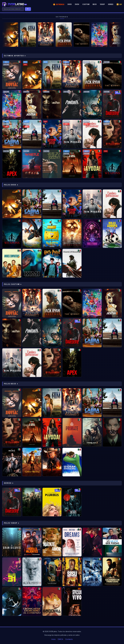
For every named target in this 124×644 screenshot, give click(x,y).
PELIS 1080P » (12, 523)
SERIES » (9, 483)
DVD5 (70, 4)
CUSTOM (86, 4)
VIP (119, 5)
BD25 (95, 4)
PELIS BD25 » (11, 384)
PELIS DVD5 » (11, 185)
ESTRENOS (59, 5)
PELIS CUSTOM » (13, 284)
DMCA (60, 639)
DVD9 (77, 4)
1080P (102, 4)
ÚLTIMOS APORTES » (15, 56)
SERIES (111, 4)
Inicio (53, 639)
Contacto (69, 639)
